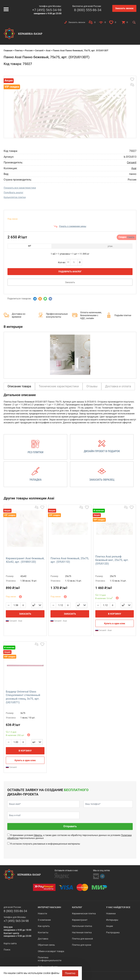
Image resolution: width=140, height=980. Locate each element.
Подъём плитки (123, 315)
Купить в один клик (115, 623)
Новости (42, 913)
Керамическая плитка (84, 913)
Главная (8, 50)
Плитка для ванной (82, 939)
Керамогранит (80, 920)
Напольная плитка (82, 926)
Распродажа (113, 932)
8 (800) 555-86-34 (88, 10)
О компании (44, 920)
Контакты (43, 932)
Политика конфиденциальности (49, 959)
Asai (48, 50)
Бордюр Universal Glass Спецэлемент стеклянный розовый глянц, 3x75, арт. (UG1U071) (23, 697)
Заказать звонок (124, 8)
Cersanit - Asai (14, 621)
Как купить (44, 926)
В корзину (115, 614)
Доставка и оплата (118, 386)
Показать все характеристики (20, 188)
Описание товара (19, 386)
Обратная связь (46, 945)
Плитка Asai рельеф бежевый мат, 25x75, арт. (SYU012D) (112, 560)
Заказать (70, 282)
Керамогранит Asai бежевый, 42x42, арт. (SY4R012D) (25, 560)
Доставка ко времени (19, 315)
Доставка (43, 939)
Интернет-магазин (49, 907)
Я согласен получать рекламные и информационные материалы (45, 844)
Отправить (70, 826)
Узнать (131, 237)
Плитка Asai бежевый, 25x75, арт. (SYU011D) (70, 560)
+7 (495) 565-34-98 (47, 10)
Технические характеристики (59, 386)
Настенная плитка (82, 932)
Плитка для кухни (82, 945)
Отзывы (92, 386)
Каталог (77, 907)
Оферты (38, 835)
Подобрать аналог (13, 192)
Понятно (70, 973)
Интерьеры (112, 920)
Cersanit (39, 50)
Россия (29, 50)
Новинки (111, 913)
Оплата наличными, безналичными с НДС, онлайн (91, 315)
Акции (109, 926)
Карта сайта (10, 943)
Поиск (7, 950)
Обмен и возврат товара (51, 951)
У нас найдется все (118, 907)
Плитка (19, 50)
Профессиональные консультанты (57, 315)
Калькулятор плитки (15, 197)
